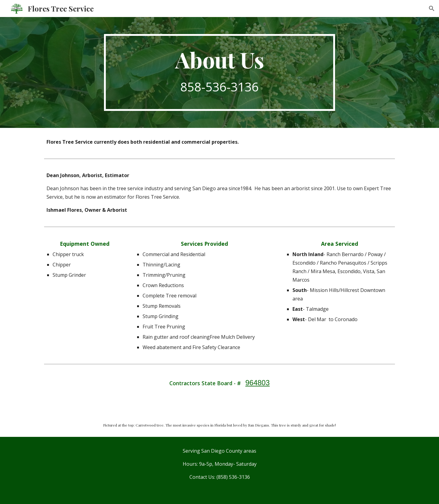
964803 (258, 383)
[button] (432, 9)
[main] (219, 72)
